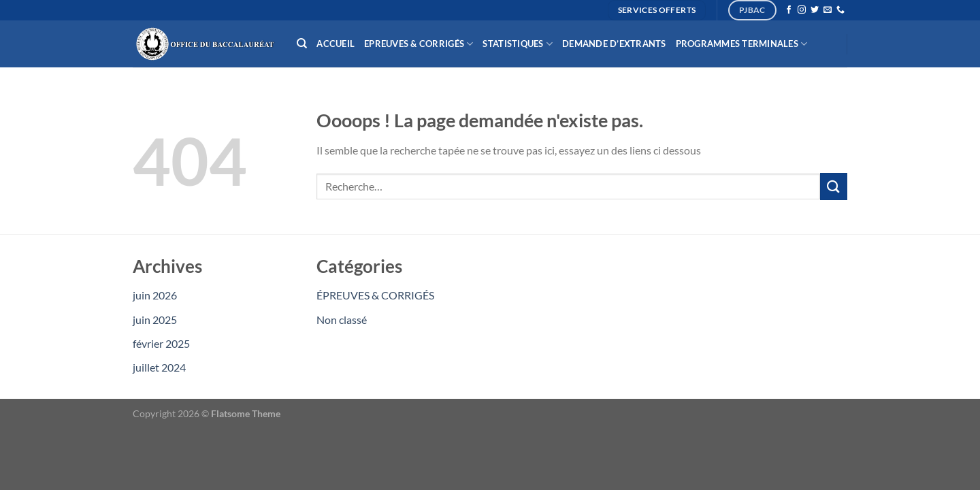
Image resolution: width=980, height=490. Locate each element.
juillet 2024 (159, 367)
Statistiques (518, 44)
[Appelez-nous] (840, 10)
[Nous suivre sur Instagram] (802, 10)
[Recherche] (302, 44)
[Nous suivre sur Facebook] (789, 10)
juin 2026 (155, 295)
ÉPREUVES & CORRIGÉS (375, 295)
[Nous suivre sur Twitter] (815, 10)
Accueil (336, 44)
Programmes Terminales (742, 44)
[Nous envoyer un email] (828, 10)
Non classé (342, 320)
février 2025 (161, 343)
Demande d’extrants (614, 44)
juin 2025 (155, 320)
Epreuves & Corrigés (419, 44)
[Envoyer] (834, 186)
